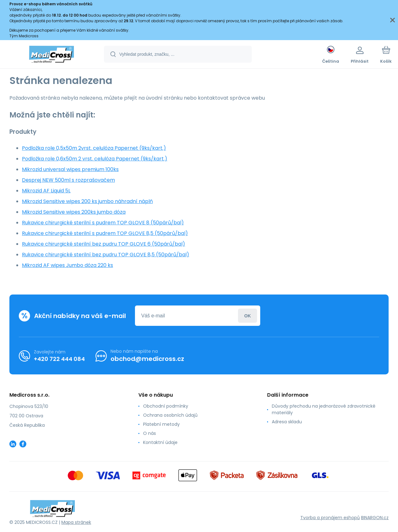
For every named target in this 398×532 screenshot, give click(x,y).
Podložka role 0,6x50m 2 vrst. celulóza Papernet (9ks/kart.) (95, 159)
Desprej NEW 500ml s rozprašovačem (68, 180)
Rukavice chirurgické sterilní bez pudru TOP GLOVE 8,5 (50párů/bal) (106, 255)
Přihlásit (248, 316)
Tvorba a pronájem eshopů (330, 518)
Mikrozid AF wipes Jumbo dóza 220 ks (67, 265)
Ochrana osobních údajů (170, 415)
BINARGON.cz (375, 518)
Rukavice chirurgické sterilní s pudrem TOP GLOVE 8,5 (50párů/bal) (105, 233)
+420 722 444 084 (59, 359)
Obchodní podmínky (166, 406)
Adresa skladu (287, 422)
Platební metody (161, 424)
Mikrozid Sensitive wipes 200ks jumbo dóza (74, 212)
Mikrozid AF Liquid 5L (46, 191)
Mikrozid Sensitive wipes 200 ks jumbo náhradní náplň (87, 201)
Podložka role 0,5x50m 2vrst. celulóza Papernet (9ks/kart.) (94, 148)
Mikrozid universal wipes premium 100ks (70, 169)
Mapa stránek (76, 522)
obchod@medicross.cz (147, 359)
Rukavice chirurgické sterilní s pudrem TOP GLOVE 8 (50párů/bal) (103, 223)
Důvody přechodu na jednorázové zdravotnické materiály (324, 409)
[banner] (52, 55)
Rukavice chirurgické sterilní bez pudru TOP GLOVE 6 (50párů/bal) (103, 244)
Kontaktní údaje (160, 442)
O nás (150, 433)
